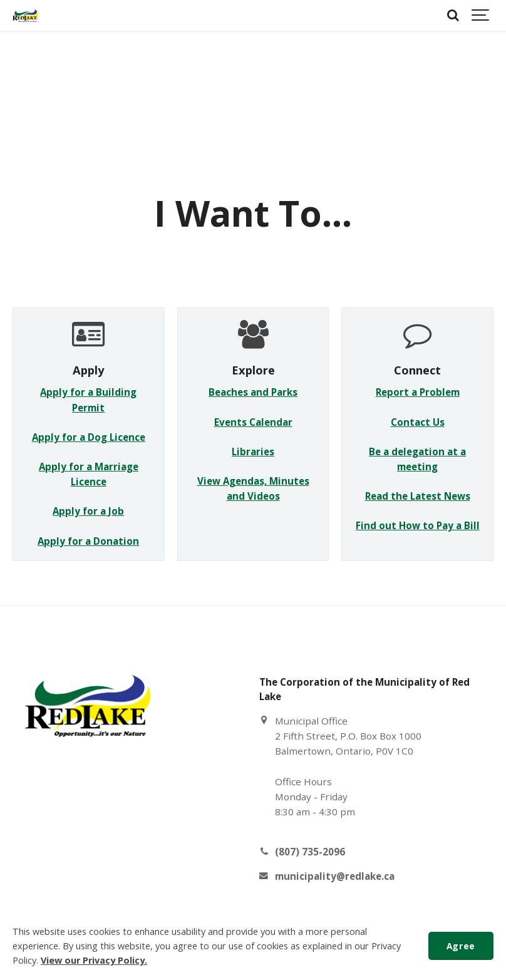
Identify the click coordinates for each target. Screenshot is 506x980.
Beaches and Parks (253, 392)
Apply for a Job (88, 511)
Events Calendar (253, 422)
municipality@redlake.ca (335, 876)
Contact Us (418, 422)
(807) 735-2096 (310, 852)
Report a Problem (418, 392)
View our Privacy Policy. (94, 960)
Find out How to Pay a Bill (418, 525)
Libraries (253, 451)
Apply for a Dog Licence (89, 437)
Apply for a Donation (88, 541)
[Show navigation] (481, 16)
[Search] (453, 16)
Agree (461, 946)
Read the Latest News (418, 496)
